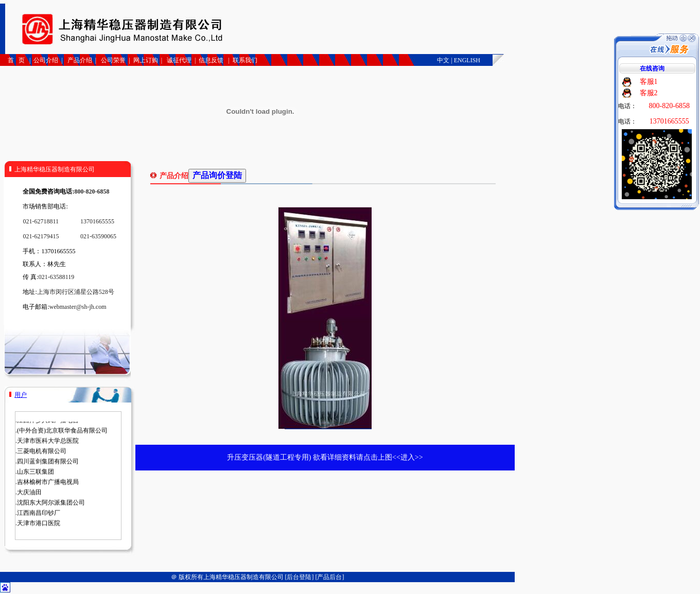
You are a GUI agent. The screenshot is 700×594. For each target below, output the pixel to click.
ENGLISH (467, 60)
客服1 (649, 82)
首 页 (17, 60)
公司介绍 (46, 60)
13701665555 (669, 121)
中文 (443, 60)
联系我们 (245, 60)
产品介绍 (80, 60)
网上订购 (146, 60)
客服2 (649, 93)
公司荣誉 (112, 60)
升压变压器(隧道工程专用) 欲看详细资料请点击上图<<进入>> (325, 457)
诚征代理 (179, 60)
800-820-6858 (669, 106)
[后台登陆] (300, 577)
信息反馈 (211, 60)
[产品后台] (330, 577)
